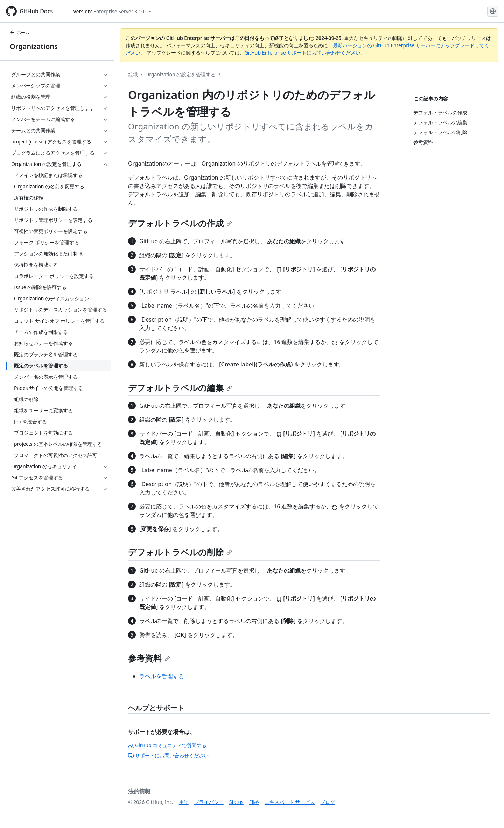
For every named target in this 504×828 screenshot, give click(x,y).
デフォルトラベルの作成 (180, 223)
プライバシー (209, 802)
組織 (133, 74)
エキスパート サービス (290, 802)
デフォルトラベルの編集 (180, 388)
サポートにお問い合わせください (168, 755)
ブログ (328, 802)
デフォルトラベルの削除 (180, 552)
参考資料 (149, 658)
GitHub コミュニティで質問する (167, 745)
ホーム (20, 32)
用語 (184, 802)
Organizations (34, 46)
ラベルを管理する (162, 676)
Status (236, 802)
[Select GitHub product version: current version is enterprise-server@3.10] (112, 11)
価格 (254, 802)
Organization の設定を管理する (180, 74)
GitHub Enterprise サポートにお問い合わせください (303, 53)
